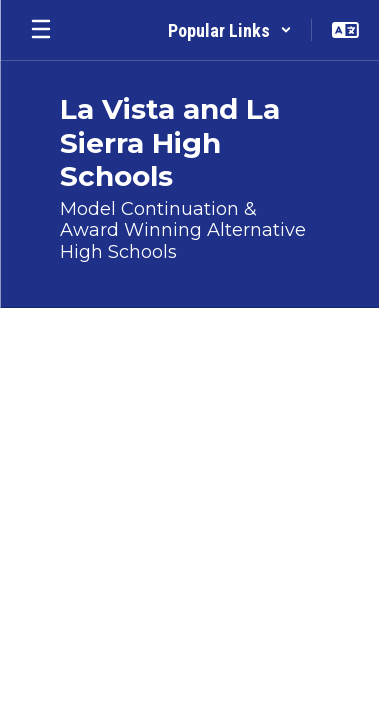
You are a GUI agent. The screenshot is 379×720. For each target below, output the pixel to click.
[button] (230, 30)
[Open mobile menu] (41, 30)
